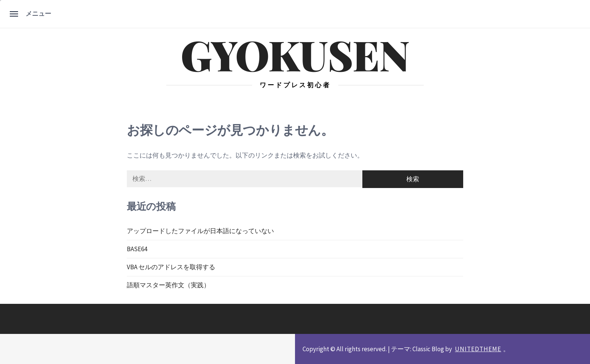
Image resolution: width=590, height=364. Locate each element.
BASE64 (137, 249)
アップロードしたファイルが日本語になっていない (200, 231)
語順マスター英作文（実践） (168, 285)
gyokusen (295, 54)
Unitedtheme (478, 349)
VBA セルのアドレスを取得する (171, 267)
